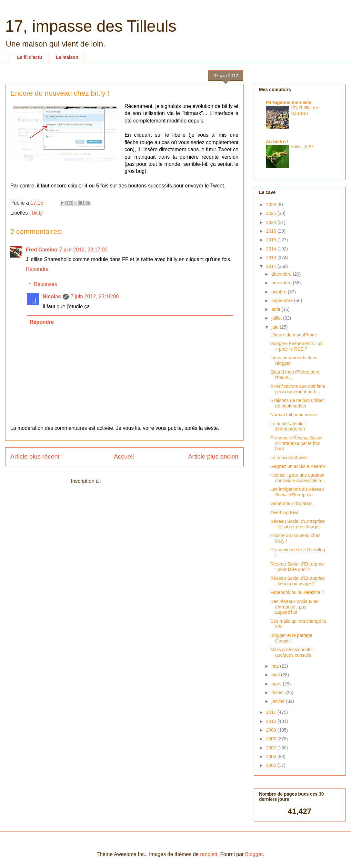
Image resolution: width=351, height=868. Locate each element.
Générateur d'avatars (291, 503)
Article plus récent (35, 456)
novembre (282, 283)
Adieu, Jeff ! (302, 147)
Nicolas (52, 296)
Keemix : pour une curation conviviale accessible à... (298, 478)
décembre (282, 274)
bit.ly (38, 213)
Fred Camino (42, 250)
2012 (272, 266)
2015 (272, 240)
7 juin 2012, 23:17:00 (83, 250)
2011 (272, 712)
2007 (272, 748)
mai (276, 666)
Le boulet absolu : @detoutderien (288, 426)
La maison (67, 57)
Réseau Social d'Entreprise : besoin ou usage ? (297, 581)
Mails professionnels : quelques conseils (292, 652)
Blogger (254, 854)
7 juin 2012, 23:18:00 (95, 296)
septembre (283, 301)
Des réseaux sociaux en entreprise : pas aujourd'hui (294, 607)
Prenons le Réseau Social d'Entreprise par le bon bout (296, 443)
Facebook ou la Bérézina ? (297, 592)
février (278, 693)
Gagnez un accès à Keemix (298, 466)
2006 (272, 757)
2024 (272, 222)
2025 (272, 213)
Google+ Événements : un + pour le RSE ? (296, 346)
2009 (272, 730)
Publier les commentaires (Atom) (140, 481)
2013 (272, 258)
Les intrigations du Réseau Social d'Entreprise (297, 492)
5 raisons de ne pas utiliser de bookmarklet (297, 403)
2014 (272, 249)
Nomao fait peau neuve (294, 415)
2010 (272, 721)
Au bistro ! (277, 142)
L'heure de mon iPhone (294, 335)
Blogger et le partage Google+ (291, 638)
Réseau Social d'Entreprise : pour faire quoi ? (297, 567)
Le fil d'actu (30, 57)
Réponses (45, 284)
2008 (272, 739)
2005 (272, 765)
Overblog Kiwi (284, 513)
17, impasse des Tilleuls (91, 26)
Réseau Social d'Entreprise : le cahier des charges (297, 524)
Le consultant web (289, 458)
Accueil (124, 456)
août (276, 309)
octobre (280, 292)
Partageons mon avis (289, 102)
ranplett (209, 854)
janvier (279, 701)
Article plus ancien (213, 456)
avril (276, 675)
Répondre (37, 269)
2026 (272, 205)
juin (276, 327)
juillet (277, 318)
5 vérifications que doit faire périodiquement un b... (298, 389)
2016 (272, 231)
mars (277, 684)
